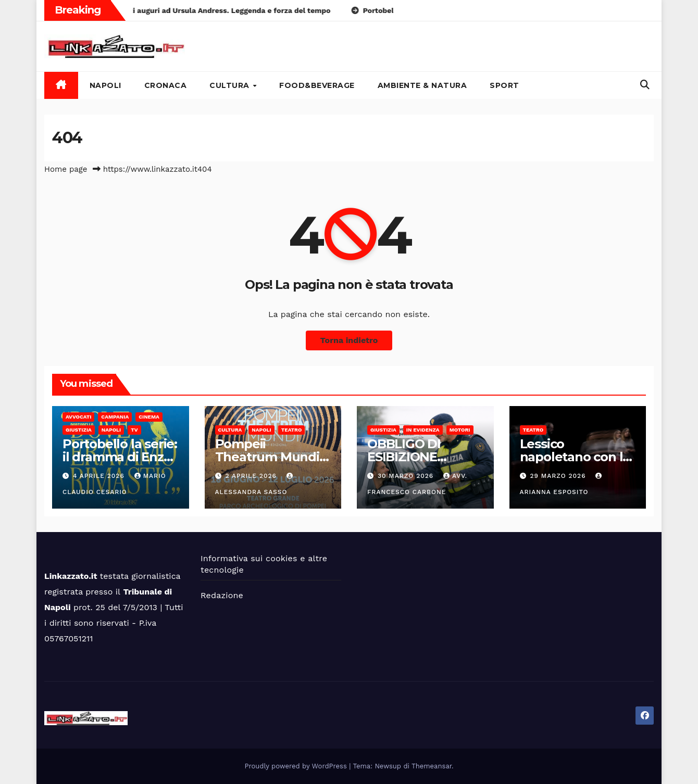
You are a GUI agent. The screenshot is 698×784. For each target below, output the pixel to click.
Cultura (230, 85)
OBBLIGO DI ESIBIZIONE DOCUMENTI (406, 457)
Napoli (105, 85)
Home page (66, 169)
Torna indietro (349, 340)
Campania (115, 417)
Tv (134, 430)
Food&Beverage (317, 85)
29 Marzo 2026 (559, 476)
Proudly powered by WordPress (297, 766)
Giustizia (79, 430)
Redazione (222, 595)
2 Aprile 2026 (252, 476)
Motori (460, 430)
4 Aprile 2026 (100, 476)
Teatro (292, 430)
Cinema (149, 417)
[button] (645, 85)
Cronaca (166, 85)
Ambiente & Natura (422, 85)
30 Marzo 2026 (407, 476)
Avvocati (78, 417)
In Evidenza (423, 430)
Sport (504, 85)
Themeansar (432, 766)
